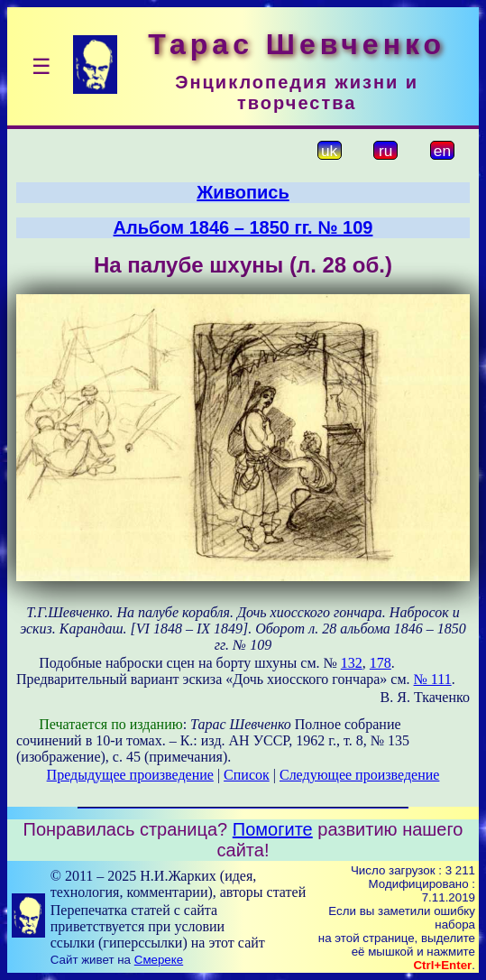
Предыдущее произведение (130, 775)
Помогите (273, 829)
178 (381, 663)
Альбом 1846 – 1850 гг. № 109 (243, 227)
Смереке (159, 960)
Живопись (243, 192)
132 (352, 663)
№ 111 (433, 679)
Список (247, 775)
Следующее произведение (359, 775)
